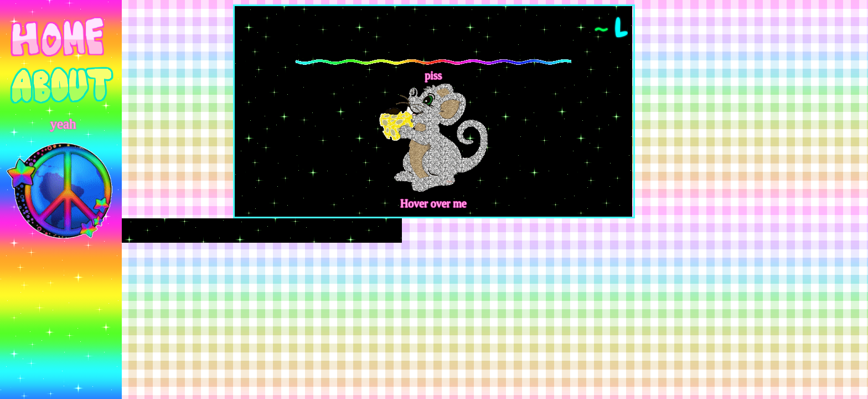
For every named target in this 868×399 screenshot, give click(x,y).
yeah (63, 124)
